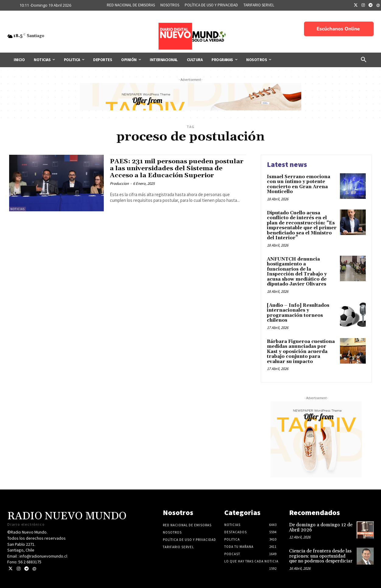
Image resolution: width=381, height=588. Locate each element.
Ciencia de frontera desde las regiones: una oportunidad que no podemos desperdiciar (321, 556)
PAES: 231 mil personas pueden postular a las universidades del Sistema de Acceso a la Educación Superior (177, 168)
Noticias (17, 209)
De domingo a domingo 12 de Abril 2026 (321, 527)
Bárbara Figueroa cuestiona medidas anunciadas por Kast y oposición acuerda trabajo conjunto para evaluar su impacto (301, 352)
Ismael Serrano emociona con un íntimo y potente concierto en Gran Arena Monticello (299, 184)
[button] (364, 60)
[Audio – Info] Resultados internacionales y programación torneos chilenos (298, 313)
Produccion (119, 183)
